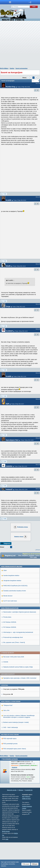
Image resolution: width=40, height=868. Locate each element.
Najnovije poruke (12, 816)
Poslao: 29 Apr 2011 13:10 (20, 377)
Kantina (12, 68)
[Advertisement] (20, 45)
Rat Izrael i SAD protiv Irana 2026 (14, 682)
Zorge (8, 306)
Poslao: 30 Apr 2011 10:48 (27, 440)
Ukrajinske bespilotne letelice (12, 606)
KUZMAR (9, 331)
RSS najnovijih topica (10, 764)
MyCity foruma (6, 857)
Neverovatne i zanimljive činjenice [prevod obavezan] (20, 638)
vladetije (9, 466)
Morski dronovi (8, 621)
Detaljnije (15, 793)
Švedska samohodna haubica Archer (15, 616)
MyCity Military (4, 68)
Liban (5, 596)
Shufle (8, 266)
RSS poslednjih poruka (10, 769)
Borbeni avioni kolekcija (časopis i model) (16, 748)
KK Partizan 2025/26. (10, 648)
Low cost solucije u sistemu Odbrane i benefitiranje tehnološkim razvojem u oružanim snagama (19, 742)
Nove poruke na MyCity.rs (10, 634)
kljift (8, 404)
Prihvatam (26, 864)
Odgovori (7, 543)
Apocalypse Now (12, 440)
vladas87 (9, 489)
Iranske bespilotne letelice (11, 601)
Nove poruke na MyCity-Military (12, 592)
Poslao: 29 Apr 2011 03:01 (24, 87)
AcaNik (9, 200)
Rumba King (11, 87)
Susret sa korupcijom (22, 68)
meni (10, 2)
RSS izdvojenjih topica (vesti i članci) (15, 774)
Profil (5, 194)
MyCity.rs (28, 822)
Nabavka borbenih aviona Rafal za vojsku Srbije (18, 693)
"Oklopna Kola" (8, 731)
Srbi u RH (6, 736)
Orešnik (6, 687)
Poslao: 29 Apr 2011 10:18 (19, 266)
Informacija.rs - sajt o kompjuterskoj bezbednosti (18, 658)
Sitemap (21, 816)
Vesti (23, 822)
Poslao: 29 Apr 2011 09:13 (20, 200)
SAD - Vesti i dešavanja (11, 753)
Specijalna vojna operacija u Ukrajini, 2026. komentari (20, 704)
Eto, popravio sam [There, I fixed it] (14, 668)
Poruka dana (7, 643)
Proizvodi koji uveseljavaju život (13, 663)
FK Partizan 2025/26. (10, 653)
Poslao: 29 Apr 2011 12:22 (21, 331)
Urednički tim (29, 816)
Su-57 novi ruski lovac (10, 626)
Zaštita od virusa (26, 824)
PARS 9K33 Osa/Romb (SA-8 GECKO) (15, 611)
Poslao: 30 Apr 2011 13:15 (21, 466)
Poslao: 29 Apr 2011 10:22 (19, 307)
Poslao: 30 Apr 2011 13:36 (21, 490)
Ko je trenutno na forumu (10, 785)
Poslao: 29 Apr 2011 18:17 (18, 404)
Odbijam (35, 864)
